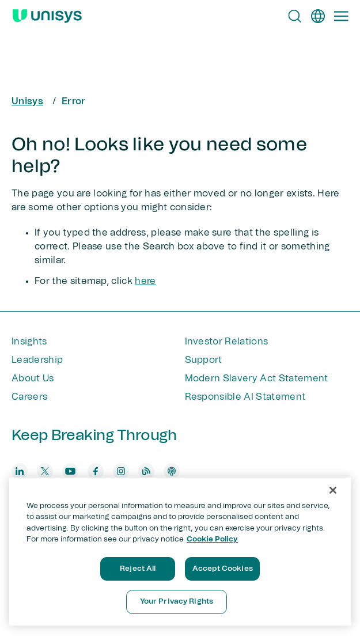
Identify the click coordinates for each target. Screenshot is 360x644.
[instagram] (121, 471)
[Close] (333, 490)
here (145, 281)
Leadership (37, 360)
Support (204, 360)
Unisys (27, 101)
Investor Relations (227, 342)
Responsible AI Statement (245, 397)
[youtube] (70, 471)
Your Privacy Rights (177, 602)
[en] (318, 16)
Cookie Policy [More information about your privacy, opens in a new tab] (212, 539)
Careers (29, 397)
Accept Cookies (223, 569)
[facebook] (96, 471)
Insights (29, 342)
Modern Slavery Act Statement (257, 378)
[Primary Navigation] (341, 16)
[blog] (146, 471)
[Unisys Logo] (47, 16)
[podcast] (172, 471)
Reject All (138, 569)
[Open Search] (295, 16)
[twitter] (45, 471)
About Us (33, 378)
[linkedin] (20, 471)
